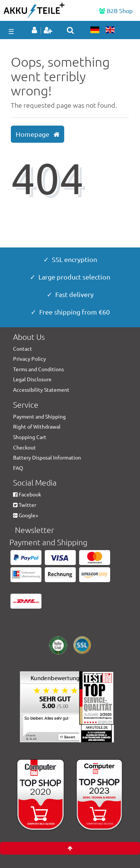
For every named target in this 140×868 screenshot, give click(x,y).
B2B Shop (116, 10)
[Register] (49, 31)
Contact (23, 348)
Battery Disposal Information (47, 457)
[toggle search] (70, 30)
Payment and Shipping (39, 416)
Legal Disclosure (32, 379)
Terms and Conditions (38, 369)
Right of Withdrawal (37, 426)
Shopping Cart (30, 437)
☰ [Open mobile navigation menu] (11, 31)
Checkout (24, 447)
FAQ (18, 468)
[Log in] (36, 31)
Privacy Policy (29, 359)
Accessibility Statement (41, 389)
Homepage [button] (38, 134)
